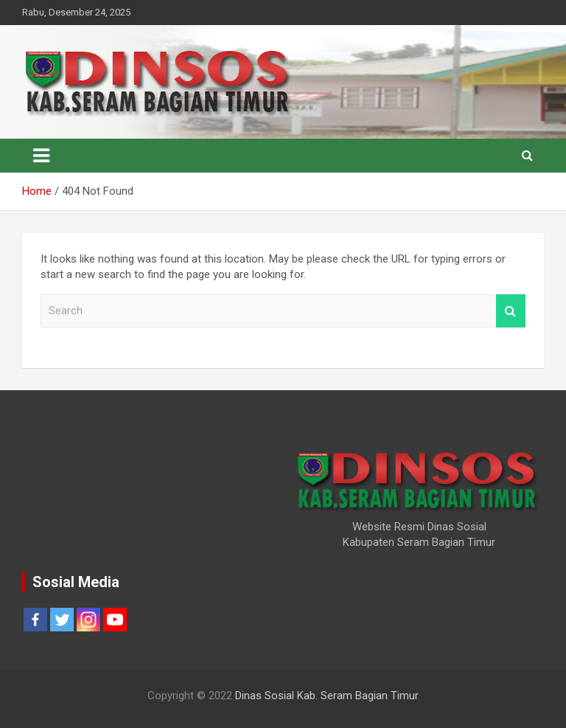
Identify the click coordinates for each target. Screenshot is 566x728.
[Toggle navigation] (41, 156)
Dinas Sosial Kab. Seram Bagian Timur (327, 696)
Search (511, 311)
